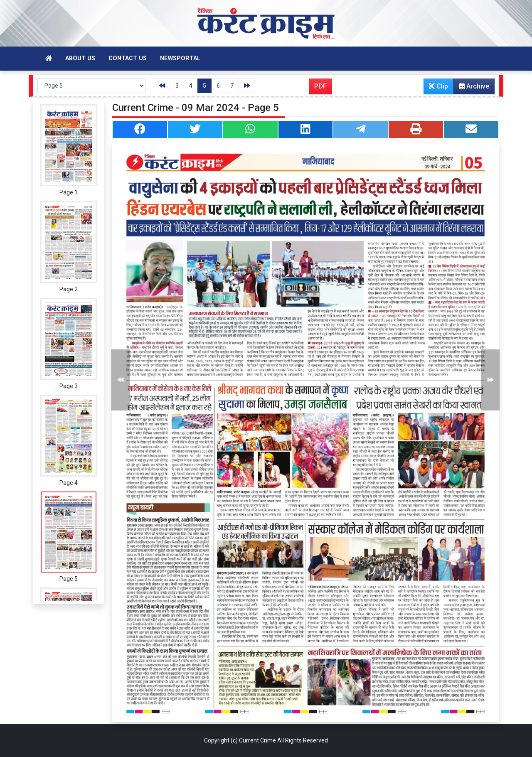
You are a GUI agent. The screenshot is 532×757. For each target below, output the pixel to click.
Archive (472, 88)
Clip (438, 86)
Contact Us (128, 58)
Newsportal (180, 58)
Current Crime (257, 740)
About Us (80, 58)
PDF (320, 86)
